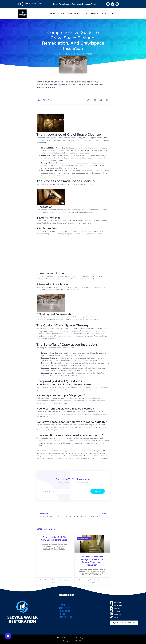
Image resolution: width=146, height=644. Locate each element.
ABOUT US (64, 608)
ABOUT (61, 14)
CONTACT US (66, 617)
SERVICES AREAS (90, 14)
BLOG (104, 14)
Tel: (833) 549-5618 (34, 4)
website (79, 458)
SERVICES (73, 14)
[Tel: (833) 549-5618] (21, 4)
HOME (52, 14)
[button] (8, 636)
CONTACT (114, 14)
